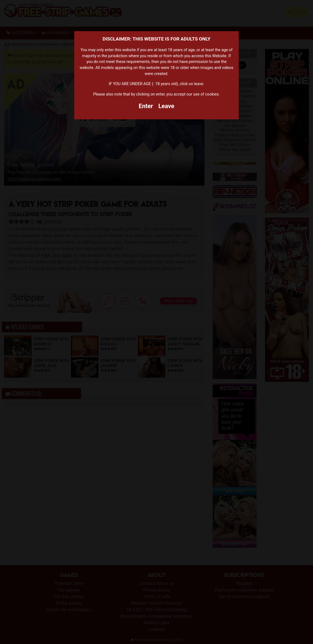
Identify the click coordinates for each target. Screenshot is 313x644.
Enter (146, 106)
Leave (166, 106)
